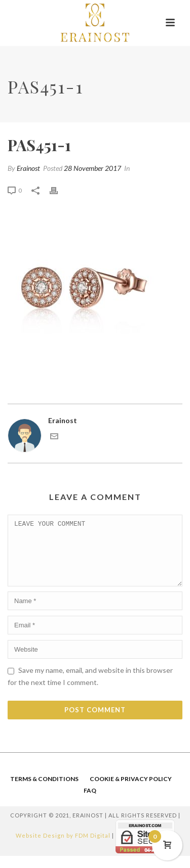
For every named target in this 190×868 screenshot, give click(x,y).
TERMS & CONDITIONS (44, 791)
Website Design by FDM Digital (63, 848)
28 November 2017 (92, 168)
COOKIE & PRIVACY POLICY (131, 791)
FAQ (90, 803)
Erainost (28, 168)
